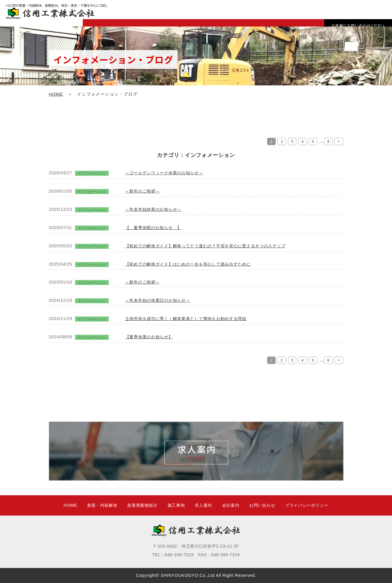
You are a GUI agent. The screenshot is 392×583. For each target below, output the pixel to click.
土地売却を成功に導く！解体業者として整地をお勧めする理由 (186, 319)
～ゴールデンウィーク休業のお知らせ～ (164, 173)
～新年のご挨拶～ (143, 191)
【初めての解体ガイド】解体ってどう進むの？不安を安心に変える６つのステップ (205, 246)
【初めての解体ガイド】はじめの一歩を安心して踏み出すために (188, 264)
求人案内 (203, 505)
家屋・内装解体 (102, 505)
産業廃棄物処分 (142, 505)
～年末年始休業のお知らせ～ (153, 209)
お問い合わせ (262, 505)
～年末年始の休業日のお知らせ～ (158, 300)
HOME (56, 94)
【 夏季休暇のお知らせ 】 (153, 228)
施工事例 (176, 505)
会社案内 (231, 505)
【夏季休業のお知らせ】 (149, 337)
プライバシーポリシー (307, 505)
